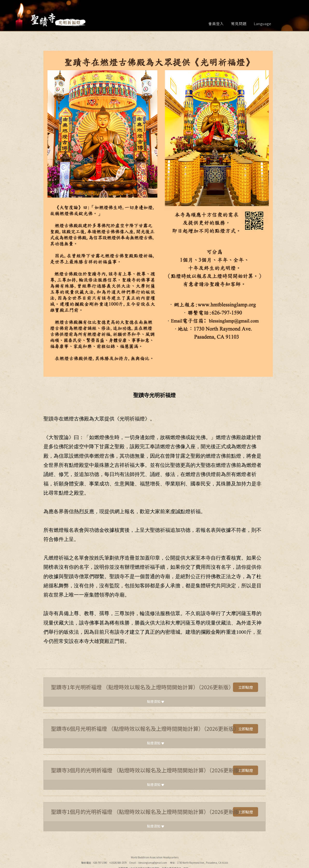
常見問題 (239, 24)
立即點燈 (245, 687)
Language (263, 24)
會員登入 (216, 24)
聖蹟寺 (59, 20)
